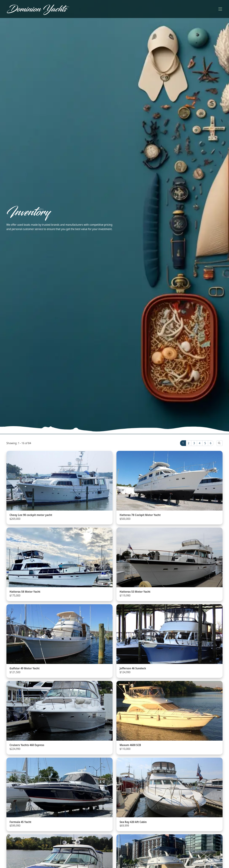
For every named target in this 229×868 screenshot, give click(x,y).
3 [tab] (194, 443)
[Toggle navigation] (220, 9)
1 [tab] (183, 443)
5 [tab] (205, 443)
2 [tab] (189, 443)
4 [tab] (200, 443)
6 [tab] (211, 443)
